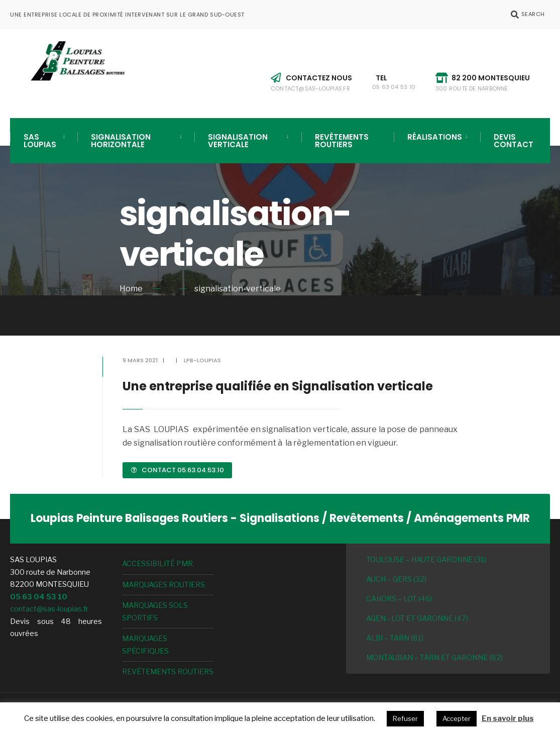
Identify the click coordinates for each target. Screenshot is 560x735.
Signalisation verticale (238, 141)
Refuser (405, 718)
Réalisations (435, 137)
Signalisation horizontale (121, 141)
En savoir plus (508, 718)
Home (131, 289)
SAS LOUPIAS (40, 141)
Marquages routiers (163, 585)
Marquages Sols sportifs (155, 611)
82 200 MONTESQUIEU (483, 83)
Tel (394, 82)
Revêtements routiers (342, 141)
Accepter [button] (457, 718)
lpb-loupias (202, 360)
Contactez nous (311, 83)
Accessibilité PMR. (158, 564)
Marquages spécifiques (145, 645)
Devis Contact (514, 141)
